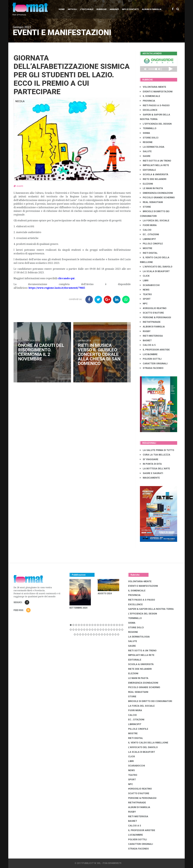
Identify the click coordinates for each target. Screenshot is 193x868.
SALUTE (146, 151)
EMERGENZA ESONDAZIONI (156, 193)
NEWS (145, 290)
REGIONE (146, 142)
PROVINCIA (148, 101)
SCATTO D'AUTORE (152, 313)
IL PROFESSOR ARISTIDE (155, 350)
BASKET (146, 341)
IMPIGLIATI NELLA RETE (154, 165)
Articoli (72, 9)
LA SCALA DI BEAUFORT (155, 271)
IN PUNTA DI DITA (151, 464)
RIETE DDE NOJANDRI (153, 179)
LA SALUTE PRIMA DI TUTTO (157, 450)
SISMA (145, 133)
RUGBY (145, 331)
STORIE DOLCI (149, 138)
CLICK (145, 276)
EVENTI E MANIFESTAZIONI (156, 92)
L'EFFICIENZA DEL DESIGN (156, 124)
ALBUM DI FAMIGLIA (152, 327)
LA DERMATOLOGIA (152, 147)
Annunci (114, 9)
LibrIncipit (148, 239)
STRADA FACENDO (152, 368)
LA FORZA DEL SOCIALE (155, 221)
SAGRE (145, 156)
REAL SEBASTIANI (151, 202)
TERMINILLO (148, 128)
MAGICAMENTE (150, 478)
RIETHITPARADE (150, 322)
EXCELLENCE (149, 110)
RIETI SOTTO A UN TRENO (156, 161)
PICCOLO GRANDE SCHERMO (157, 198)
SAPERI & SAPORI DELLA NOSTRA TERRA (151, 609)
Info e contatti (130, 9)
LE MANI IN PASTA (151, 188)
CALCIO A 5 (148, 345)
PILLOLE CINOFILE (151, 244)
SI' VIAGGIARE (149, 459)
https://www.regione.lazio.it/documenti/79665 (57, 288)
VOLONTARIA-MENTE (153, 87)
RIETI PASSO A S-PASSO (155, 105)
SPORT (145, 299)
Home (62, 9)
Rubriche (102, 9)
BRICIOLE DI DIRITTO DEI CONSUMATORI (150, 701)
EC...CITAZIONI (149, 234)
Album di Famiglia (152, 9)
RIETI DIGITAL (149, 253)
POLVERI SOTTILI (151, 359)
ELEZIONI (146, 184)
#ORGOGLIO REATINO (153, 308)
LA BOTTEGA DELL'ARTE (155, 469)
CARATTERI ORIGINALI (154, 364)
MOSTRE (146, 248)
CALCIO (146, 230)
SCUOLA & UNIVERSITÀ (154, 174)
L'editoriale (87, 9)
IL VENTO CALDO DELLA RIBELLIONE (148, 743)
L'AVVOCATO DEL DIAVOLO (156, 267)
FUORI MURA (148, 225)
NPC (144, 304)
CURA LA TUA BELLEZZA (155, 455)
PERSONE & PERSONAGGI (155, 317)
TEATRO (146, 294)
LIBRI (144, 281)
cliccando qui (66, 278)
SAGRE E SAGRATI (151, 473)
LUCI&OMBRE (149, 354)
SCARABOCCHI (150, 285)
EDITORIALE (148, 170)
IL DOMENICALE (150, 96)
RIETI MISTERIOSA (151, 336)
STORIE (145, 207)
